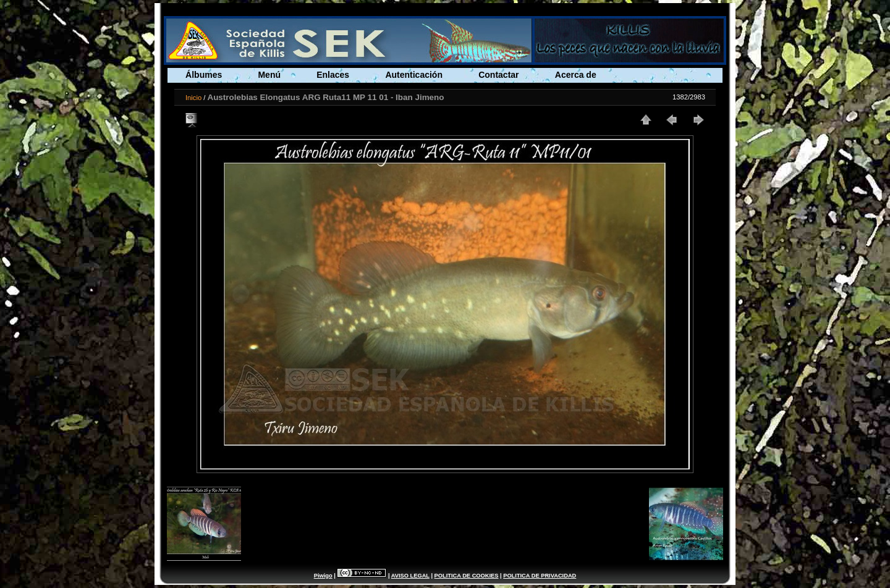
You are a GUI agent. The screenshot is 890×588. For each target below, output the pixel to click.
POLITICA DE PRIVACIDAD (540, 576)
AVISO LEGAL (410, 576)
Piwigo (323, 576)
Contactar (498, 75)
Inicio (193, 98)
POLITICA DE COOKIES (467, 576)
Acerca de (576, 75)
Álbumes (204, 75)
